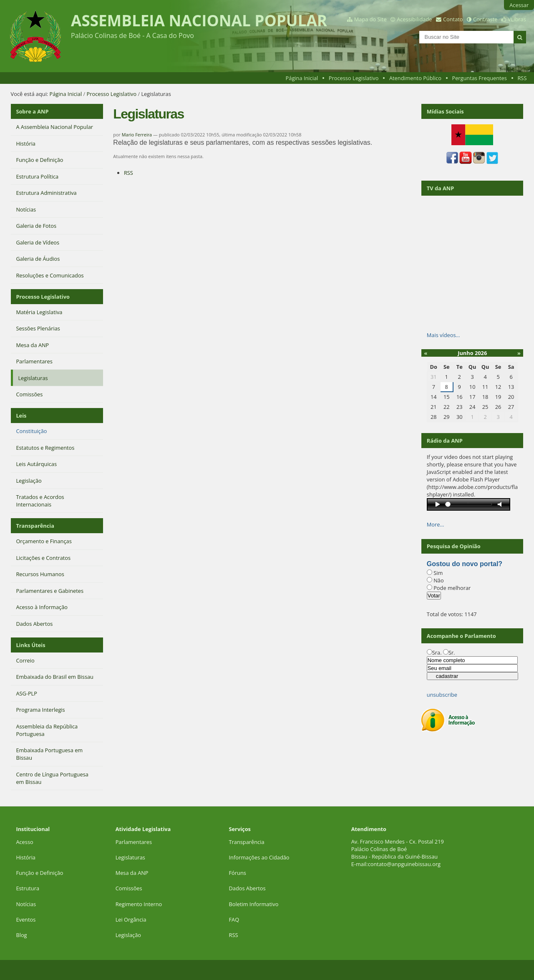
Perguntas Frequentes (479, 78)
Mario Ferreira (137, 135)
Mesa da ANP (132, 873)
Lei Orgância (132, 920)
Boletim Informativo (254, 904)
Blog (21, 935)
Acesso (24, 842)
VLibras (517, 19)
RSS (522, 78)
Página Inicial (302, 78)
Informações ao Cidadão (259, 857)
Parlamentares (134, 842)
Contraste (485, 19)
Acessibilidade (414, 19)
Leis (21, 416)
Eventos (26, 920)
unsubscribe (442, 695)
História (26, 857)
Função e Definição (39, 873)
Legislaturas (130, 857)
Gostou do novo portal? (465, 564)
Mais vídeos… (443, 335)
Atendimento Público (415, 78)
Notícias (26, 904)
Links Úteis (30, 645)
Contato (453, 19)
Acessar (519, 5)
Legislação (129, 935)
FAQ (234, 920)
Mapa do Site (370, 19)
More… (436, 524)
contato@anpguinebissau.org (404, 864)
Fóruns (238, 873)
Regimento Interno (139, 904)
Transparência (35, 526)
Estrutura (28, 888)
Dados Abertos (247, 888)
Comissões (129, 888)
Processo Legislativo (354, 78)
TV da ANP (440, 188)
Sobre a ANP (32, 111)
